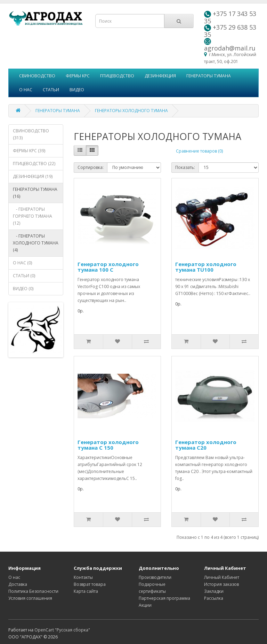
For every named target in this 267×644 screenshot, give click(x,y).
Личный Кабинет (222, 577)
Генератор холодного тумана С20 (206, 445)
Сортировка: (91, 167)
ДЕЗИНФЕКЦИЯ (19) (33, 176)
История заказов (221, 584)
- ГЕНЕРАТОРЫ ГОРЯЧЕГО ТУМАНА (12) (33, 216)
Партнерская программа (164, 598)
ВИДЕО (77, 90)
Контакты (83, 577)
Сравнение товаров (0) (199, 151)
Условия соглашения (30, 598)
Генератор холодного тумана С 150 (108, 445)
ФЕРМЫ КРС (78, 76)
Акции (145, 605)
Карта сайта (86, 591)
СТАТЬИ (51, 90)
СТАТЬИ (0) (24, 276)
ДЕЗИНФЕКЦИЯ (160, 76)
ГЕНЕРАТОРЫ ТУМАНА (209, 76)
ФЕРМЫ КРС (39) (29, 151)
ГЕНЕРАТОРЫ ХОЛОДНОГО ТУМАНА (131, 111)
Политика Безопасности (33, 591)
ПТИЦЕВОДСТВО (117, 76)
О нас (14, 577)
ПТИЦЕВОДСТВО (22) (34, 164)
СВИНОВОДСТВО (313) (31, 134)
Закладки (214, 591)
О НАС (26, 90)
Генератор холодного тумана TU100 (206, 267)
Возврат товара (90, 584)
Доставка (18, 584)
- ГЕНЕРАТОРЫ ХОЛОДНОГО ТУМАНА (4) (36, 243)
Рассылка (214, 598)
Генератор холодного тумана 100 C (108, 267)
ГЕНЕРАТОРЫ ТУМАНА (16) (35, 193)
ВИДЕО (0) (23, 289)
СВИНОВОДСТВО (37, 76)
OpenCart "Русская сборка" (62, 630)
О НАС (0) (22, 263)
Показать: (185, 167)
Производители (155, 577)
